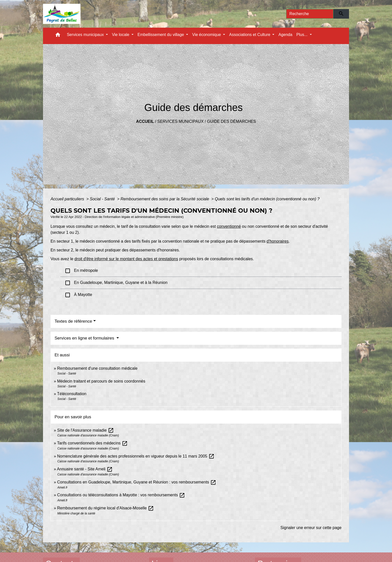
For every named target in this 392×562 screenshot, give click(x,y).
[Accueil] (62, 14)
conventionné (229, 226)
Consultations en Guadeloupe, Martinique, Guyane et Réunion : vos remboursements (137, 482)
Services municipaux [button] (86, 35)
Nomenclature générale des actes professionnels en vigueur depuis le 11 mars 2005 (136, 456)
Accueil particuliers (68, 199)
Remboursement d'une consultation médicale (97, 368)
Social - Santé (103, 199)
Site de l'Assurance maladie (85, 430)
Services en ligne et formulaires (85, 338)
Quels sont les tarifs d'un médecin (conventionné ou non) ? (267, 199)
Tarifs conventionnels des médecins (92, 443)
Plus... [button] (303, 35)
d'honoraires (278, 241)
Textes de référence (73, 321)
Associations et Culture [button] (250, 35)
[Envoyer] (341, 14)
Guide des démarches (231, 121)
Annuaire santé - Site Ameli (85, 469)
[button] (58, 36)
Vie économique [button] (207, 35)
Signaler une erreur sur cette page (311, 528)
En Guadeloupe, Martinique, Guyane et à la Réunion (116, 283)
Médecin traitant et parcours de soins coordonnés (101, 381)
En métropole (81, 271)
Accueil (145, 121)
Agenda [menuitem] (285, 35)
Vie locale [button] (121, 35)
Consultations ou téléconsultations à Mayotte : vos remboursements (121, 495)
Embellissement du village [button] (161, 35)
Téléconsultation (72, 394)
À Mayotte (78, 295)
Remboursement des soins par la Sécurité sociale (165, 199)
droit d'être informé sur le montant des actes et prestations (126, 259)
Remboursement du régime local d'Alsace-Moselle (105, 508)
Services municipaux (181, 121)
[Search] (310, 14)
